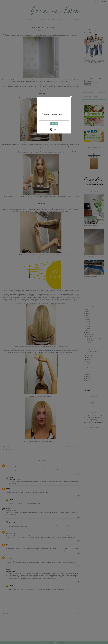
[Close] (71, 97)
